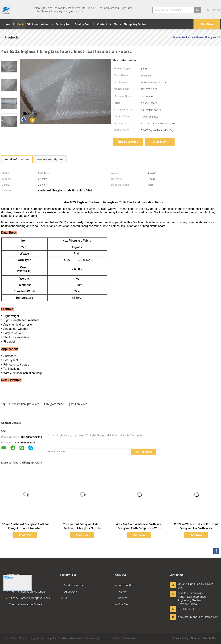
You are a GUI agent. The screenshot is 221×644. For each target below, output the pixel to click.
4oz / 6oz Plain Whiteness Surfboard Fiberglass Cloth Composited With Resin (139, 528)
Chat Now (207, 24)
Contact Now (144, 452)
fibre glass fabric (54, 404)
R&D (65, 598)
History (121, 591)
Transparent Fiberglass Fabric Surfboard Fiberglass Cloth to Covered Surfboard (82, 528)
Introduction (125, 585)
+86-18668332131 (31, 437)
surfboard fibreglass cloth (24, 404)
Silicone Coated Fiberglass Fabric (28, 598)
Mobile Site (210, 638)
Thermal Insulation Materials (26, 591)
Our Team (123, 604)
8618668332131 (26, 442)
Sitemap (196, 638)
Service (121, 598)
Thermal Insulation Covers (24, 604)
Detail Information (17, 159)
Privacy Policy (180, 638)
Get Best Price (128, 142)
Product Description (50, 159)
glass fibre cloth (78, 404)
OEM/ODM (69, 591)
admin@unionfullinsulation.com (189, 617)
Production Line (72, 585)
